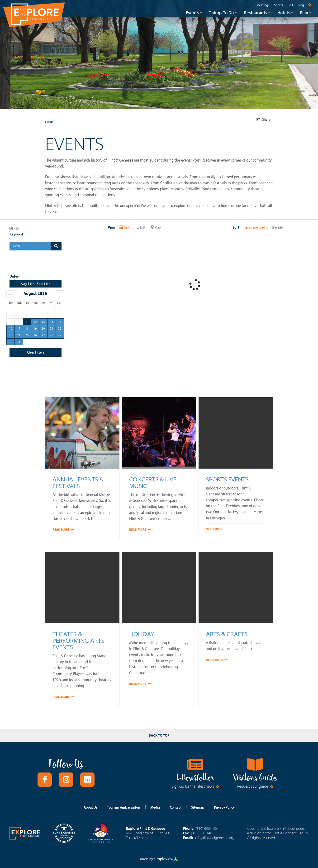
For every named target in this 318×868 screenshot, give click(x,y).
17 (19, 328)
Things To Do (221, 13)
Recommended (255, 227)
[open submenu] (201, 13)
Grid (125, 227)
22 (60, 328)
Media (155, 807)
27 (43, 335)
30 (11, 342)
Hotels (284, 13)
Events (192, 13)
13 (43, 322)
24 (19, 335)
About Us (90, 807)
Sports (278, 5)
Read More (63, 530)
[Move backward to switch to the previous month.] (11, 294)
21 (52, 328)
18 (27, 328)
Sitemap (198, 807)
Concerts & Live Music (153, 482)
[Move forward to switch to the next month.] (59, 294)
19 (35, 328)
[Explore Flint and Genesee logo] (34, 14)
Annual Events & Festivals (78, 482)
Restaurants (256, 13)
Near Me (277, 227)
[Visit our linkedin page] (87, 780)
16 (11, 328)
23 (11, 335)
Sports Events (227, 479)
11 (27, 322)
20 (43, 328)
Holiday (142, 634)
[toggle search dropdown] (311, 5)
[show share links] (263, 119)
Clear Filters (36, 352)
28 (52, 335)
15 (60, 322)
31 (19, 342)
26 (35, 335)
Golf (290, 5)
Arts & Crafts (227, 634)
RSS (14, 228)
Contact (176, 807)
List (141, 227)
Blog (301, 5)
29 (60, 335)
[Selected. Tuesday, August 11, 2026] (27, 322)
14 (52, 322)
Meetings (263, 5)
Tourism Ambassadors (124, 807)
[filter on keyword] (56, 246)
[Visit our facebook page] (45, 780)
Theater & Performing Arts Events (78, 640)
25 (27, 335)
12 (35, 322)
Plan (304, 13)
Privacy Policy (224, 807)
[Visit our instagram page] (66, 780)
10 (19, 322)
